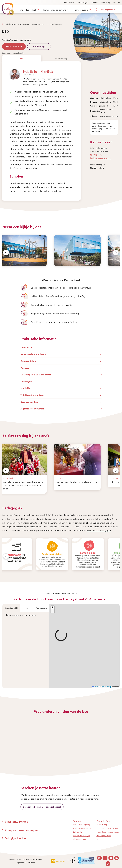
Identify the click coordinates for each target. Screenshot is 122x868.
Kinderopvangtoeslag (82, 828)
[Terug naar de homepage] (7, 8)
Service (95, 3)
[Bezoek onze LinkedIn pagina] (117, 858)
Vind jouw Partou (16, 822)
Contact (100, 839)
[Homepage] (3, 24)
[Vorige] (6, 252)
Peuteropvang (81, 10)
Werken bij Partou (104, 821)
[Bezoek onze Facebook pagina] (105, 858)
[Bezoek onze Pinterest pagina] (108, 864)
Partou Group (102, 825)
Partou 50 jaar (83, 3)
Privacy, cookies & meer (33, 859)
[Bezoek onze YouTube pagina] (111, 858)
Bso (22, 58)
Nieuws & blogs (79, 839)
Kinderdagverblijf (27, 10)
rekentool (95, 795)
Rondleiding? (39, 46)
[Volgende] (116, 252)
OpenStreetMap (106, 687)
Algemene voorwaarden (26, 863)
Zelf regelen (78, 832)
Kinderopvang (12, 24)
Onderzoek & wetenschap (107, 828)
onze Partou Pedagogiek (99, 530)
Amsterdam (24, 24)
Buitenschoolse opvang (55, 10)
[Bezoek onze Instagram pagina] (99, 858)
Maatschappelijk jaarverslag (108, 832)
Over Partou (69, 3)
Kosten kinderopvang (82, 825)
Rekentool (77, 821)
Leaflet (95, 687)
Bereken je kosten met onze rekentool (42, 807)
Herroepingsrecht (104, 835)
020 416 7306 (96, 155)
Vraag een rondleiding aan (22, 830)
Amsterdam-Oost (38, 24)
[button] (53, 608)
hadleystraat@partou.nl (100, 158)
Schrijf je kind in (14, 46)
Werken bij (105, 3)
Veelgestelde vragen (81, 835)
